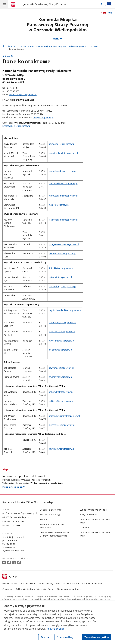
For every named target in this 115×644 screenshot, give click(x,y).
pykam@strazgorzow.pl (60, 277)
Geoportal (7, 589)
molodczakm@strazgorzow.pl (63, 153)
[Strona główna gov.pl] (14, 5)
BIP (58, 584)
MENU (57, 39)
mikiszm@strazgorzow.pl (61, 401)
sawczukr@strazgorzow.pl (62, 449)
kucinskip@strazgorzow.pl (62, 332)
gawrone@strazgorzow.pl (61, 368)
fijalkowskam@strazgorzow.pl (63, 220)
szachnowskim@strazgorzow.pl (64, 416)
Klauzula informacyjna (51, 515)
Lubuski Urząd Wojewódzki (93, 510)
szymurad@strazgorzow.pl (62, 144)
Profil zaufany (46, 584)
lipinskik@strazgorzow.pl (61, 268)
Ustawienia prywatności (69, 589)
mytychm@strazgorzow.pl (62, 341)
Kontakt (94, 46)
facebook (12, 46)
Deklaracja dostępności (51, 510)
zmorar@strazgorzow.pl (61, 377)
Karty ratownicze (88, 515)
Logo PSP (84, 528)
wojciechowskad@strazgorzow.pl (65, 310)
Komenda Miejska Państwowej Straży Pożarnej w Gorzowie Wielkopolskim (58, 24)
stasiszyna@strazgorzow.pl (62, 323)
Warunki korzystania (92, 584)
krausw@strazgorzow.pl (61, 392)
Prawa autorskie (71, 584)
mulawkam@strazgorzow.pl (62, 171)
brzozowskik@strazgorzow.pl (17, 126)
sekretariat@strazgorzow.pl (23, 94)
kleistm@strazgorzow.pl (61, 350)
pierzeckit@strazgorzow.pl (62, 425)
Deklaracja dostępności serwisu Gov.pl (35, 589)
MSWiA (43, 519)
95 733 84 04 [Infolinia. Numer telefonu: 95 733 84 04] (9, 544)
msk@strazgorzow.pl (43, 117)
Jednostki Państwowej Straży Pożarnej (45, 4)
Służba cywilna (29, 584)
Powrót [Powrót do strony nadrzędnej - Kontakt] (9, 56)
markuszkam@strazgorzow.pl (63, 196)
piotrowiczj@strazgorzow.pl (62, 286)
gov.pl (10, 576)
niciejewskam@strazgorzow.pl (64, 244)
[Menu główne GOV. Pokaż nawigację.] (4, 4)
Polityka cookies (10, 584)
